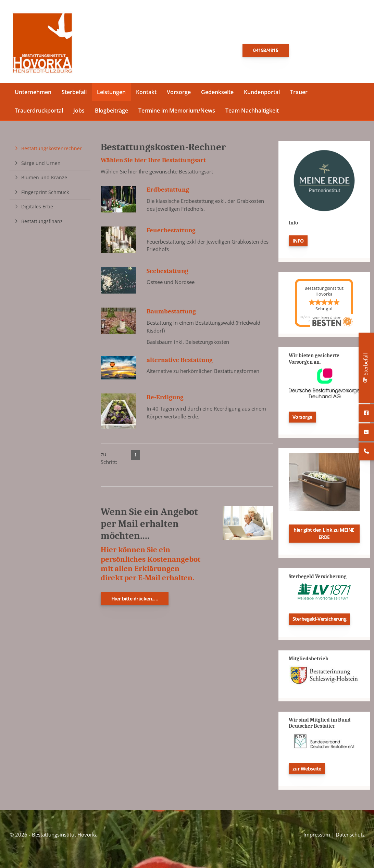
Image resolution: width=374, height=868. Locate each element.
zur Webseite (307, 771)
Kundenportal (262, 94)
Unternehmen (33, 94)
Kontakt (146, 94)
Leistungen (111, 94)
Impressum (317, 837)
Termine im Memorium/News (177, 113)
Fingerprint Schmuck (45, 194)
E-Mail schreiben (327, 50)
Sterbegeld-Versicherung (320, 621)
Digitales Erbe (37, 209)
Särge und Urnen (41, 165)
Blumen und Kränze (44, 179)
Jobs (79, 113)
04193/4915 (266, 51)
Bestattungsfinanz (42, 223)
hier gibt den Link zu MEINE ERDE (324, 535)
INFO (298, 243)
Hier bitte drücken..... (135, 601)
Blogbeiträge (111, 113)
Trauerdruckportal (39, 113)
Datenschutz (350, 837)
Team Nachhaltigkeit (252, 113)
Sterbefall (74, 94)
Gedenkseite (217, 94)
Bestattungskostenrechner (52, 150)
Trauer (299, 94)
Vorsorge (179, 94)
